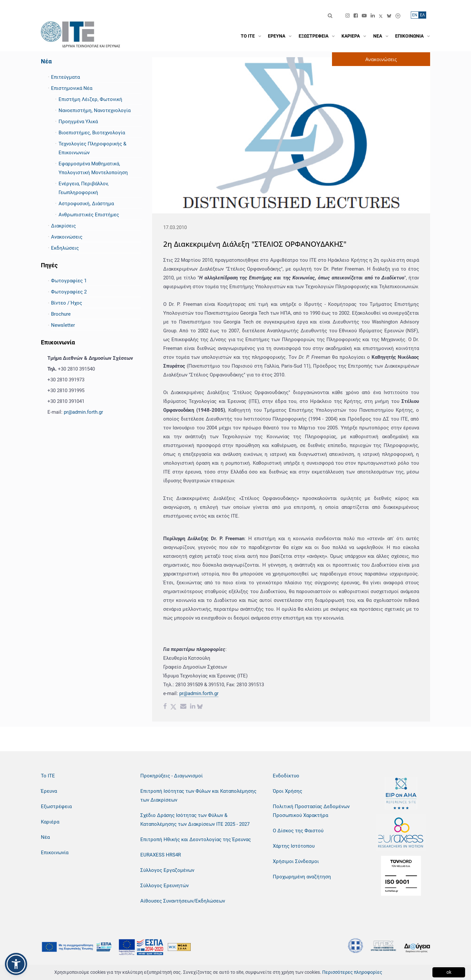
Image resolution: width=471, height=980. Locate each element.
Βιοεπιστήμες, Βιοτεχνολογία (92, 133)
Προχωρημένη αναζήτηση (302, 877)
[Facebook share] (165, 707)
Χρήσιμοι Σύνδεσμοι (296, 861)
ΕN (415, 15)
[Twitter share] (173, 707)
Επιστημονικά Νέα (72, 88)
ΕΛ (422, 15)
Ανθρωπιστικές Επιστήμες (89, 215)
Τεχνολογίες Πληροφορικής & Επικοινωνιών (92, 148)
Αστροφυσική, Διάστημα (86, 204)
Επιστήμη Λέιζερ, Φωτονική (90, 99)
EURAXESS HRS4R (161, 855)
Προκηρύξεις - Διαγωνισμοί (172, 776)
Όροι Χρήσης (288, 791)
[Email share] (183, 707)
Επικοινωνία (55, 853)
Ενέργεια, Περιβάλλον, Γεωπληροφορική (84, 188)
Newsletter (63, 325)
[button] (16, 964)
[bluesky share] (200, 707)
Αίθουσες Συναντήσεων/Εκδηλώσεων (183, 901)
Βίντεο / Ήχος (67, 303)
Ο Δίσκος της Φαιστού (298, 831)
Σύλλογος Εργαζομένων (167, 870)
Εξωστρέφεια (56, 806)
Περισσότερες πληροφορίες (352, 972)
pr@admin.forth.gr (83, 412)
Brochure (61, 314)
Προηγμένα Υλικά (78, 122)
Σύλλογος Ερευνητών (165, 886)
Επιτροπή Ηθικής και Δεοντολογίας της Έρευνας (196, 839)
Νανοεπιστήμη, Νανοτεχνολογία (95, 110)
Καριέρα (50, 822)
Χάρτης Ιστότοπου (294, 846)
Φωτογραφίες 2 (69, 292)
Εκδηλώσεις (65, 248)
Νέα (46, 61)
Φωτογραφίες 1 (69, 281)
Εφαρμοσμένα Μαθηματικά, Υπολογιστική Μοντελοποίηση (93, 168)
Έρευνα (49, 791)
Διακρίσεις (63, 226)
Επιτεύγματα (65, 77)
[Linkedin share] (193, 707)
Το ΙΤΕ (48, 776)
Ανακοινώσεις (67, 237)
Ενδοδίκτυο (286, 776)
